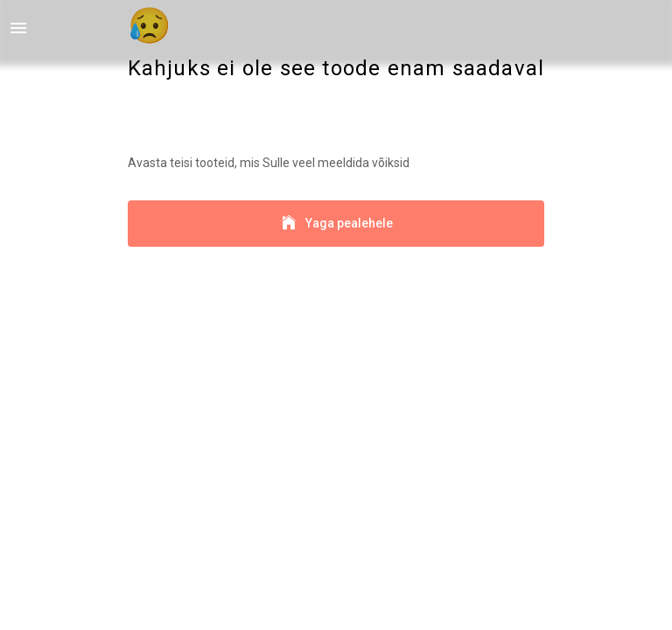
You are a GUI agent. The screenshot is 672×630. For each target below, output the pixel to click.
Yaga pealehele (336, 224)
